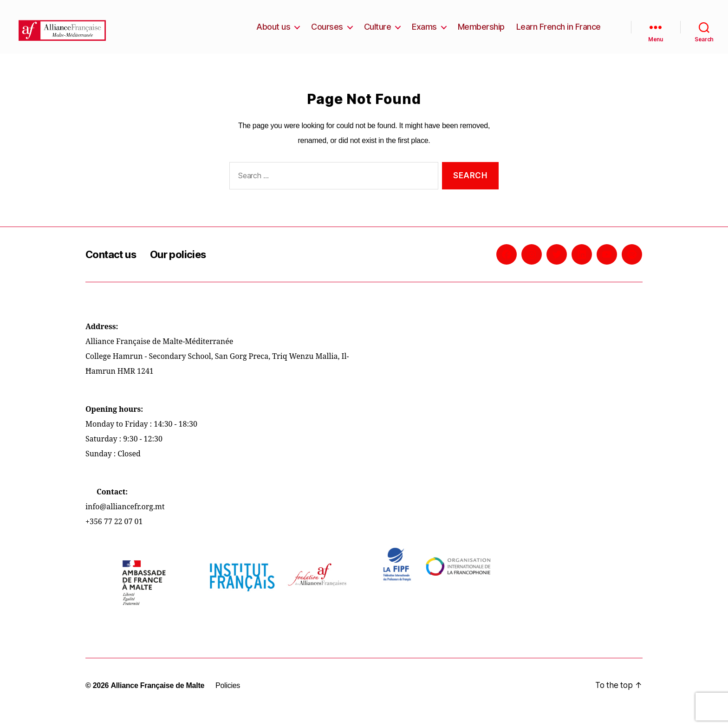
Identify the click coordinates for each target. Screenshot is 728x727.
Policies (227, 699)
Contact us (114, 268)
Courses (327, 34)
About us (273, 34)
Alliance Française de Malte (157, 699)
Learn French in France (559, 34)
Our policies (186, 268)
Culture (378, 34)
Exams (424, 34)
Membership (481, 34)
